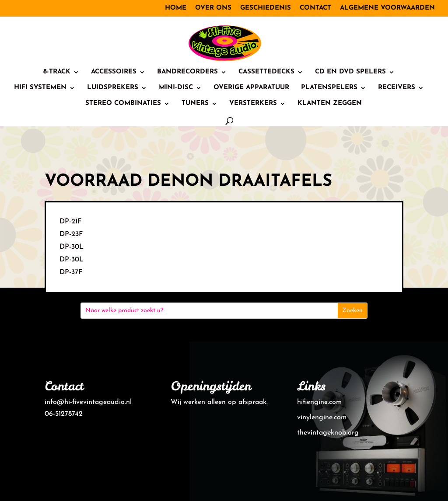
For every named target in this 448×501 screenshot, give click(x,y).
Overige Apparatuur (251, 88)
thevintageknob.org (328, 433)
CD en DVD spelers (350, 72)
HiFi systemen (40, 88)
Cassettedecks (266, 72)
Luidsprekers (113, 88)
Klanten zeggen (330, 104)
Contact (315, 8)
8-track (57, 72)
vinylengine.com (322, 417)
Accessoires (114, 72)
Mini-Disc (176, 88)
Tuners (195, 104)
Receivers (397, 88)
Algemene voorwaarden (387, 8)
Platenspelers (329, 88)
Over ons (213, 8)
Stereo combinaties (123, 104)
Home (176, 8)
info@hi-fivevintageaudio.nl (88, 402)
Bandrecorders (187, 72)
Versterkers (253, 104)
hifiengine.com (319, 402)
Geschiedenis (266, 8)
